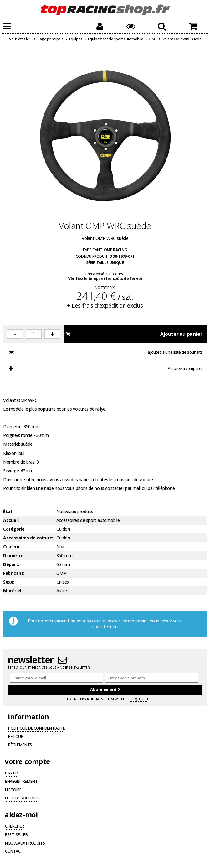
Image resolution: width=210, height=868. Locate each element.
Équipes (76, 39)
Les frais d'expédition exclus (107, 305)
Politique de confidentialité (37, 729)
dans (115, 627)
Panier (11, 773)
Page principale (51, 39)
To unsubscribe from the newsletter (107, 699)
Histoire (13, 790)
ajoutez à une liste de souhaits (106, 352)
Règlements (20, 745)
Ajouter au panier (134, 334)
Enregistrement (21, 782)
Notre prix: (105, 288)
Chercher (15, 827)
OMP (153, 39)
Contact (14, 852)
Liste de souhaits (22, 798)
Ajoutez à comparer (106, 369)
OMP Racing (115, 250)
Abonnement (105, 689)
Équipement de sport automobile (116, 39)
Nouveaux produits (25, 844)
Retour (16, 737)
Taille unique (110, 262)
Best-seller (16, 835)
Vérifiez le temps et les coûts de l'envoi (105, 278)
